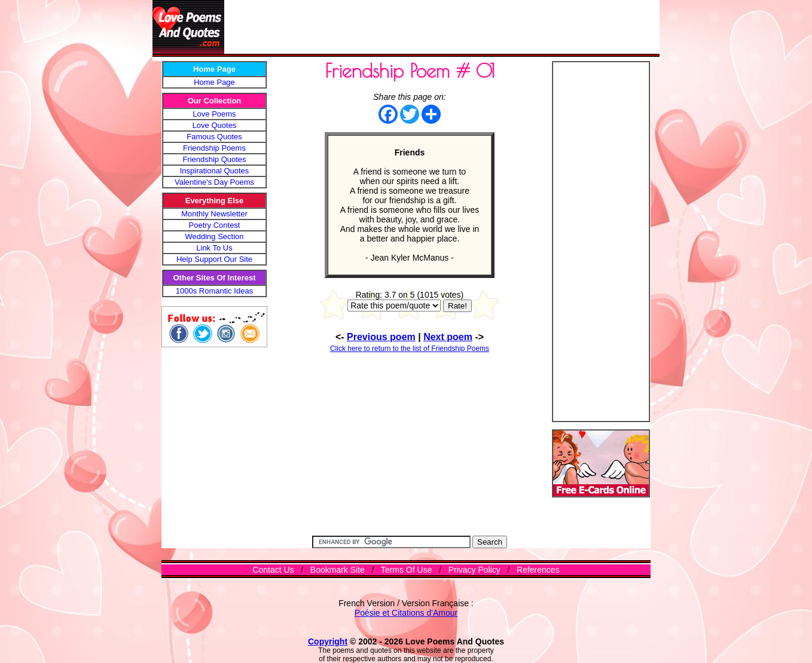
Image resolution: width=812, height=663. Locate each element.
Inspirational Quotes (215, 171)
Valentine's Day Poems (214, 182)
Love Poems (214, 114)
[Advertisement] (442, 27)
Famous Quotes (214, 137)
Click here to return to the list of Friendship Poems (410, 349)
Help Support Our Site (214, 259)
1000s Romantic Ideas (214, 291)
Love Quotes (215, 125)
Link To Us (214, 248)
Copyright (328, 641)
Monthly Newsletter (214, 214)
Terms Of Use (407, 570)
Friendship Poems (214, 148)
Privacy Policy (474, 570)
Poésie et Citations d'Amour (406, 613)
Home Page (214, 82)
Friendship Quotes (214, 159)
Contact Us (273, 570)
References (538, 570)
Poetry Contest (215, 225)
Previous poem (381, 337)
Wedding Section (214, 236)
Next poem (448, 337)
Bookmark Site (338, 570)
